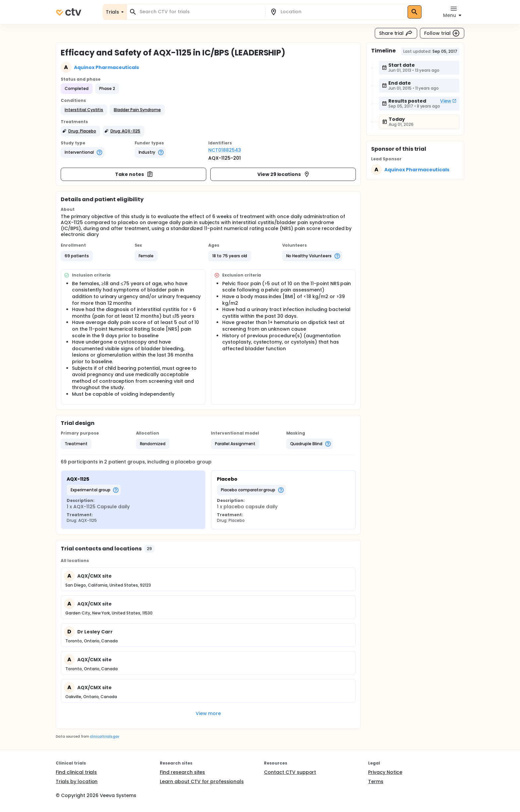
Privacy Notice (385, 772)
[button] (84, 110)
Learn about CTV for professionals (202, 781)
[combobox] (200, 12)
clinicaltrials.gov (104, 736)
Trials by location (77, 781)
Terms (376, 781)
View (448, 101)
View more (208, 713)
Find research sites (182, 772)
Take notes (134, 174)
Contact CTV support (290, 772)
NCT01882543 (225, 150)
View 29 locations (284, 174)
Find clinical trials (76, 772)
